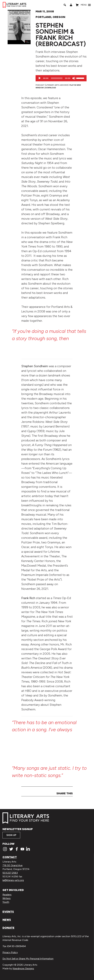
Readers (7, 895)
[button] (84, 5)
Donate (8, 928)
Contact (10, 857)
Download (50, 88)
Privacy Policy (10, 952)
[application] (61, 78)
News (7, 920)
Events (8, 912)
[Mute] (74, 78)
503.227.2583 (10, 873)
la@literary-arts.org (13, 880)
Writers (7, 898)
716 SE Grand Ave (13, 865)
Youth (6, 902)
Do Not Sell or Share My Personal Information (28, 959)
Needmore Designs (23, 968)
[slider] (57, 78)
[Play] (40, 78)
